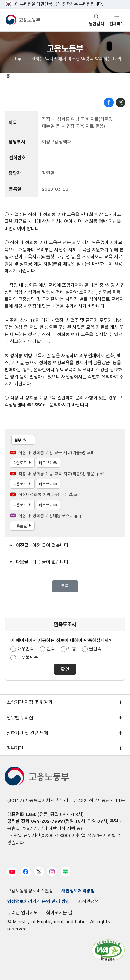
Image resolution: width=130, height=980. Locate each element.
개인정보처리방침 (78, 891)
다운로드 (22, 463)
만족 (51, 649)
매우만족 (26, 649)
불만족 (95, 649)
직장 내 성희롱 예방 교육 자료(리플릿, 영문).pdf (61, 474)
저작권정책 (88, 902)
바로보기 (48, 463)
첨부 (21, 440)
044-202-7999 (47, 821)
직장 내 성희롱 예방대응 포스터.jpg (50, 516)
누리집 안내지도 (23, 913)
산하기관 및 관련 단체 (27, 733)
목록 (65, 586)
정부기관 (15, 748)
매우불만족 (28, 657)
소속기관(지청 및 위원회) (30, 702)
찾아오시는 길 (59, 913)
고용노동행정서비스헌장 (30, 891)
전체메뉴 (117, 20)
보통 (72, 649)
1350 (31, 815)
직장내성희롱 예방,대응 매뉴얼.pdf (49, 495)
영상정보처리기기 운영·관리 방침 (38, 902)
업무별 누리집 (20, 718)
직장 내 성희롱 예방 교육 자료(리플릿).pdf (56, 453)
